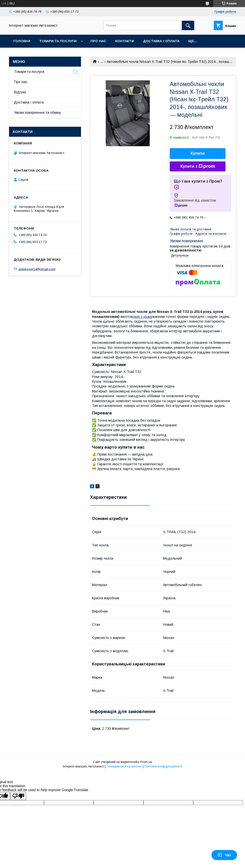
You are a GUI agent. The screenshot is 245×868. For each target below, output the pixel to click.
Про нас (98, 41)
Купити (198, 153)
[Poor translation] (18, 796)
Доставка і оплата (161, 41)
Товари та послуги (58, 41)
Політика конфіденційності (163, 766)
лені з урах (142, 317)
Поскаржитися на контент (124, 766)
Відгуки (20, 92)
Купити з (197, 166)
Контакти (125, 41)
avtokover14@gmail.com (37, 269)
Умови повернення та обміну (37, 113)
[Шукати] (188, 25)
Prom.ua (146, 762)
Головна (22, 41)
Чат (224, 855)
